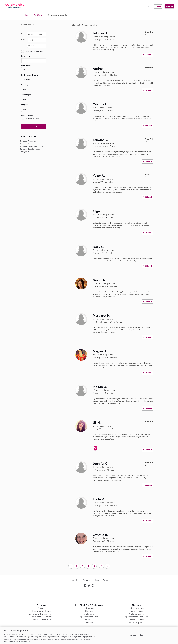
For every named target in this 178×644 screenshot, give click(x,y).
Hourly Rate (26, 65)
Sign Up (169, 6)
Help (149, 6)
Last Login (26, 85)
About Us (74, 580)
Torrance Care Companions (32, 146)
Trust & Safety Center (42, 611)
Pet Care (89, 623)
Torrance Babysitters (29, 141)
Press (106, 580)
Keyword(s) (26, 56)
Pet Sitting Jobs (136, 623)
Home (27, 15)
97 (101, 566)
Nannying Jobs (136, 611)
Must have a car (32, 119)
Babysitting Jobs (136, 608)
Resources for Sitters (42, 620)
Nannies (89, 611)
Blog (97, 580)
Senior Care (89, 620)
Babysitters (89, 608)
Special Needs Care (89, 617)
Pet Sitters (38, 15)
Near (23, 40)
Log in (158, 6)
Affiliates (42, 608)
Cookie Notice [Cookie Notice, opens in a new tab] (25, 641)
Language (25, 105)
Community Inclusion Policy (42, 614)
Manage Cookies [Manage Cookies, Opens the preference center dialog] (136, 635)
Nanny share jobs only (34, 52)
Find (23, 34)
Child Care (89, 614)
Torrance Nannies (27, 144)
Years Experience (28, 95)
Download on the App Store (89, 596)
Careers (87, 580)
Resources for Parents (42, 617)
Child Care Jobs (136, 614)
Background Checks (30, 75)
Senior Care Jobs (136, 620)
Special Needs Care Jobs (136, 617)
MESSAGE (147, 55)
